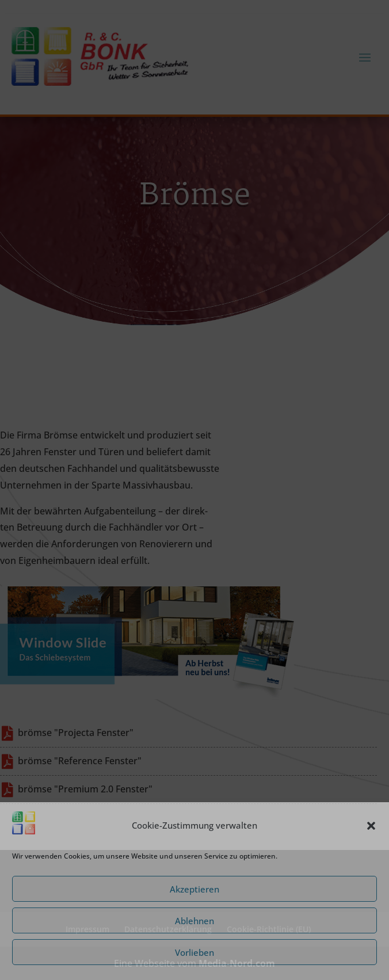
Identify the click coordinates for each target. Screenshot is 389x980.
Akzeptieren (194, 889)
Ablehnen (194, 921)
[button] (371, 826)
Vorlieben (194, 952)
